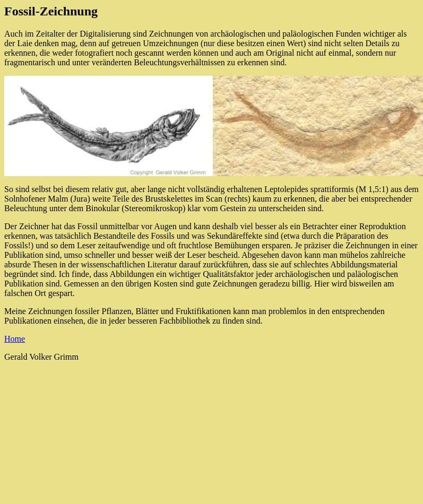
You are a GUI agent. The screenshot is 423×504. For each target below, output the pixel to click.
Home (15, 339)
